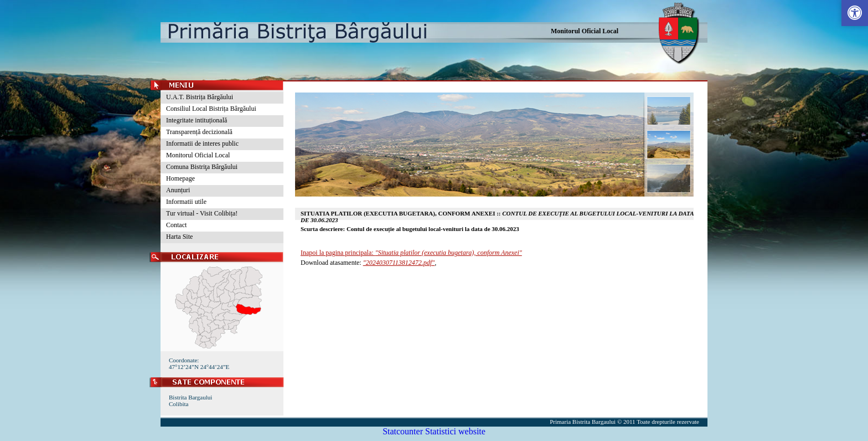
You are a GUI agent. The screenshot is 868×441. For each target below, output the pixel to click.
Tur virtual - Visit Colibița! (202, 213)
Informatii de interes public (202, 143)
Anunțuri (178, 190)
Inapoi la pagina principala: (411, 253)
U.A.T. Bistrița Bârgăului (200, 97)
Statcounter (403, 431)
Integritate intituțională (197, 120)
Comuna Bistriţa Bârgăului (202, 167)
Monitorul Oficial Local (585, 31)
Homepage (180, 178)
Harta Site (179, 237)
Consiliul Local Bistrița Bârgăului (211, 109)
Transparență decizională (199, 132)
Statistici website (455, 431)
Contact (176, 225)
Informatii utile (186, 202)
